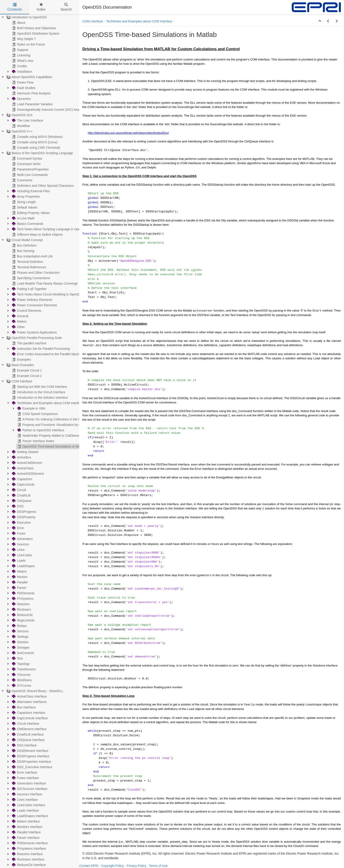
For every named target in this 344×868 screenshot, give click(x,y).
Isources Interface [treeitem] (27, 794)
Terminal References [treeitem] (29, 267)
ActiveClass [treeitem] (22, 468)
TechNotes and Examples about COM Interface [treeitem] (47, 403)
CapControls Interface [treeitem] (29, 718)
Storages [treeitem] (20, 647)
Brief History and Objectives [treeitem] (34, 28)
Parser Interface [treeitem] (25, 838)
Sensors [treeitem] (20, 631)
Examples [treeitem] (21, 360)
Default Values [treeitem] (24, 207)
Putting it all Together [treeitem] (29, 289)
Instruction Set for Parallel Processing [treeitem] (40, 349)
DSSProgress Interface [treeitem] (30, 756)
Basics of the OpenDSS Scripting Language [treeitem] (39, 153)
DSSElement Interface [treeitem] (30, 751)
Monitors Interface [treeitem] (27, 827)
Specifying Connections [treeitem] (31, 278)
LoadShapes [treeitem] (23, 566)
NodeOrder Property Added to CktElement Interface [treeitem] (56, 436)
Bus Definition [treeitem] (24, 245)
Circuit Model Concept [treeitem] (24, 240)
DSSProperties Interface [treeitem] (31, 762)
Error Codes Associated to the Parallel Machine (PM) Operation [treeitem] (59, 354)
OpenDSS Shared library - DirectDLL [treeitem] (35, 691)
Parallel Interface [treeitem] (26, 832)
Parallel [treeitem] (19, 582)
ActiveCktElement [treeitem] (26, 463)
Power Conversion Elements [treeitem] (34, 305)
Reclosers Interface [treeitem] (28, 859)
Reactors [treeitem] (20, 604)
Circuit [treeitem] (19, 490)
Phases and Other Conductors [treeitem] (35, 273)
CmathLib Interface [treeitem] (27, 734)
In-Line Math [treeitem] (23, 218)
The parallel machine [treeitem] (29, 343)
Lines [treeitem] (18, 550)
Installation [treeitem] (22, 72)
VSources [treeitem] (21, 675)
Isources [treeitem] (20, 544)
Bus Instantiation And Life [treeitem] (32, 256)
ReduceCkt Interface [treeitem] (29, 865)
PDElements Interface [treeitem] (29, 843)
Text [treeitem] (17, 658)
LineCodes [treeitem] (22, 555)
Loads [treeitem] (18, 561)
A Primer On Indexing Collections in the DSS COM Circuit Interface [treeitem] (66, 419)
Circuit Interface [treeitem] (25, 724)
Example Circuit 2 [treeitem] (26, 376)
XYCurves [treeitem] (21, 686)
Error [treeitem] (18, 528)
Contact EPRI (89, 866)
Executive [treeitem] (21, 523)
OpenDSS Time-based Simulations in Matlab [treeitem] (51, 446)
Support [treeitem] (20, 50)
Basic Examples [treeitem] (20, 365)
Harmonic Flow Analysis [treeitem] (31, 93)
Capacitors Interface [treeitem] (28, 713)
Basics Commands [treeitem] (27, 224)
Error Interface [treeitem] (24, 772)
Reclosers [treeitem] (21, 609)
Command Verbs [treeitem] (26, 164)
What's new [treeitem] (22, 61)
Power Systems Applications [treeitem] (34, 332)
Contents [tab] (15, 7)
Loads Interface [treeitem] (25, 810)
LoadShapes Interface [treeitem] (30, 816)
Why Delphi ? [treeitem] (23, 39)
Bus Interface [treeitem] (23, 707)
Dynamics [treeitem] (21, 99)
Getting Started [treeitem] (25, 452)
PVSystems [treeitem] (22, 599)
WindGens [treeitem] (21, 680)
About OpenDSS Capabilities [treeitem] (29, 77)
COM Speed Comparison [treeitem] (37, 414)
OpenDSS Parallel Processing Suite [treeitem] (34, 338)
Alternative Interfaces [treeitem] (29, 702)
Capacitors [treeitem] (22, 479)
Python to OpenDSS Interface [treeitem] (40, 430)
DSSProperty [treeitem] (23, 517)
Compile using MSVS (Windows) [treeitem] (37, 137)
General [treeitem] (20, 316)
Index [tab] (41, 7)
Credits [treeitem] (19, 66)
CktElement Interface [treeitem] (29, 729)
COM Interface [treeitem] (19, 381)
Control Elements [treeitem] (26, 311)
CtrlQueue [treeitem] (21, 501)
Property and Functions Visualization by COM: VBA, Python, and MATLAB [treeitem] (71, 425)
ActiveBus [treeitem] (21, 457)
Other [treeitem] (18, 327)
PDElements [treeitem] (23, 593)
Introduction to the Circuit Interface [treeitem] (38, 392)
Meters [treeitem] (19, 321)
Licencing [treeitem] (21, 55)
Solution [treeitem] (20, 642)
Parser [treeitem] (19, 588)
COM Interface (93, 21)
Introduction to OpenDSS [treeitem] (26, 17)
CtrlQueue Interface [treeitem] (28, 740)
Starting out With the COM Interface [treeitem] (39, 387)
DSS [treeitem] (17, 506)
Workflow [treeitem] (20, 126)
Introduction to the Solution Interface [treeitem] (39, 398)
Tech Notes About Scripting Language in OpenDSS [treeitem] (50, 229)
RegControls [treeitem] (23, 620)
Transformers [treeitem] (23, 669)
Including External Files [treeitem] (30, 191)
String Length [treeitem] (23, 202)
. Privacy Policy (136, 866)
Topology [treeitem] (20, 664)
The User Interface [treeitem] (27, 120)
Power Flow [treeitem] (22, 82)
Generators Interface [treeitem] (29, 783)
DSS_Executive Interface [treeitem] (32, 767)
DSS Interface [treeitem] (24, 745)
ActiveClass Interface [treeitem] (29, 696)
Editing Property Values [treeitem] (30, 213)
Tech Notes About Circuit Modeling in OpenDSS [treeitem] (48, 294)
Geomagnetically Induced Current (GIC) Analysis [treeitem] (48, 110)
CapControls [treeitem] (23, 484)
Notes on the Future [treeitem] (28, 44)
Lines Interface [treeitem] (24, 800)
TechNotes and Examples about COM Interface (139, 21)
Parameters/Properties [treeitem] (30, 169)
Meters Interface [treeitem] (25, 821)
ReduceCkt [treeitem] (22, 615)
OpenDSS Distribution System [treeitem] (35, 34)
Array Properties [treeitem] (25, 197)
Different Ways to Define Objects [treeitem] (37, 235)
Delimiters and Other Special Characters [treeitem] (42, 186)
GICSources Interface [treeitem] (29, 789)
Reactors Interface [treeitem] (27, 854)
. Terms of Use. (158, 866)
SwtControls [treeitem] (23, 653)
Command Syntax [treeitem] (27, 158)
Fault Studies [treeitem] (23, 88)
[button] (320, 21)
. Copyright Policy (112, 866)
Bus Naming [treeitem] (23, 251)
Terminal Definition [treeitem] (27, 262)
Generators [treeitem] (22, 539)
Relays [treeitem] (19, 626)
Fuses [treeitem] (18, 533)
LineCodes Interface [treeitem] (28, 805)
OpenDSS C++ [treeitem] (19, 131)
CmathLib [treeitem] (21, 495)
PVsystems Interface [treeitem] (29, 849)
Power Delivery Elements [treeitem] (32, 300)
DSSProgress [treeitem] (24, 512)
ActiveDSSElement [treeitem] (27, 474)
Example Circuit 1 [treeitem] (26, 370)
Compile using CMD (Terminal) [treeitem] (36, 148)
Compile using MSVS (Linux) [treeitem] (34, 142)
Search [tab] (66, 7)
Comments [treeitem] (22, 180)
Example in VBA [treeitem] (31, 408)
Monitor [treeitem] (19, 577)
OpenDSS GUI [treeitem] (19, 115)
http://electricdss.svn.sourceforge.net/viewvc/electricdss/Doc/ (128, 133)
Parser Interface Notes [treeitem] (35, 441)
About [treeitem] (18, 23)
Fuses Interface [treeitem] (25, 778)
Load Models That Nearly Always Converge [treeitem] (44, 283)
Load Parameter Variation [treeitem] (32, 104)
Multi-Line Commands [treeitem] (29, 175)
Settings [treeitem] (20, 637)
